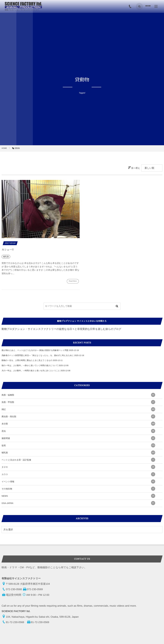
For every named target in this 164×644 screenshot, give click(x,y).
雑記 (78, 409)
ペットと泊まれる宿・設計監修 (78, 460)
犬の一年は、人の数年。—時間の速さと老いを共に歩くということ (31, 371)
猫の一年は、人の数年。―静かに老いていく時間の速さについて (30, 365)
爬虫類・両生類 (78, 416)
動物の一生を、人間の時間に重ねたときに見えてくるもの (27, 360)
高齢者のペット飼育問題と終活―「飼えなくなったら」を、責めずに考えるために (38, 355)
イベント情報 (78, 481)
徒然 (78, 445)
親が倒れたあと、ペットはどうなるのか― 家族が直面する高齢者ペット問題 (35, 350)
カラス (78, 474)
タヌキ (78, 467)
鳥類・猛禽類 (78, 395)
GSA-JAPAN (78, 503)
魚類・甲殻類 (78, 402)
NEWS (78, 496)
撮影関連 (78, 438)
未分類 (78, 424)
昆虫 (78, 431)
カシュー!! (8, 250)
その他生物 (78, 489)
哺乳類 (78, 453)
